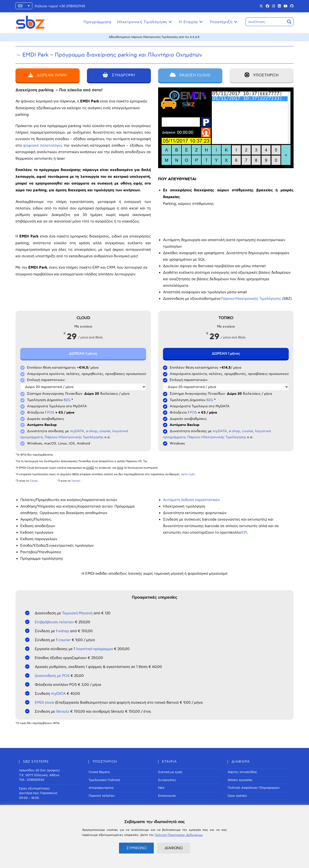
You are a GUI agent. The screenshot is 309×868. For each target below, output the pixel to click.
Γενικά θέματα (99, 772)
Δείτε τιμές (188, 474)
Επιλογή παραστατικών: (46, 380)
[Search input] (266, 22)
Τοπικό (76, 481)
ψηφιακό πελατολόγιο (42, 145)
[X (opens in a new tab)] (261, 6)
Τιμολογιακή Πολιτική (104, 780)
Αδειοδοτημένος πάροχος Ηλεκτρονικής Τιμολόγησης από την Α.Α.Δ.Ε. (155, 37)
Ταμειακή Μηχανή (77, 613)
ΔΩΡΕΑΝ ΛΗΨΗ (47, 75)
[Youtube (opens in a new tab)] (286, 6)
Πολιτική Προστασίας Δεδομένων (179, 835)
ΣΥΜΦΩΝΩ (136, 848)
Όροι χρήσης (237, 796)
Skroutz (63, 711)
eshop (64, 631)
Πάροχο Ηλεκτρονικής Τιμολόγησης (74, 437)
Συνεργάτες (167, 780)
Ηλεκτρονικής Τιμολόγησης (258, 299)
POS (51, 412)
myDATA (77, 431)
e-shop (92, 431)
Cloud (33, 481)
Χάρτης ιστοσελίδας (242, 772)
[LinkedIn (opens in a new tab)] (279, 6)
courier (105, 431)
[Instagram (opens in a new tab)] (274, 6)
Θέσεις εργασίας (240, 780)
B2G (67, 400)
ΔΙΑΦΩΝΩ (174, 848)
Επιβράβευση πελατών (54, 622)
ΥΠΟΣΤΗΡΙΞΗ (262, 75)
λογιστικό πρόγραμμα (94, 649)
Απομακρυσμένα (101, 788)
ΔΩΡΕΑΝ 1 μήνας (83, 354)
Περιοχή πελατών (102, 796)
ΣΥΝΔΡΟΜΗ (119, 75)
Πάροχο (228, 299)
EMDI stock (44, 703)
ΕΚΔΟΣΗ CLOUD (190, 75)
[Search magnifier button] (289, 22)
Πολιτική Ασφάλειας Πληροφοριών (254, 788)
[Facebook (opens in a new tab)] (267, 6)
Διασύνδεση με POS (52, 676)
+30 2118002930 (72, 6)
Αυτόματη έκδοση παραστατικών (191, 500)
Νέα (161, 788)
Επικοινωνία (167, 796)
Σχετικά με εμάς (170, 772)
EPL (245, 532)
